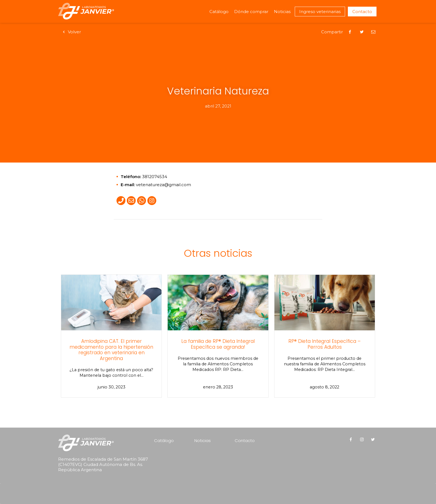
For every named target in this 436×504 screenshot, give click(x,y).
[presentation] (94, 486)
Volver (71, 32)
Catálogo (219, 12)
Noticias (282, 12)
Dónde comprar (251, 12)
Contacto (362, 12)
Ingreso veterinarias (320, 12)
